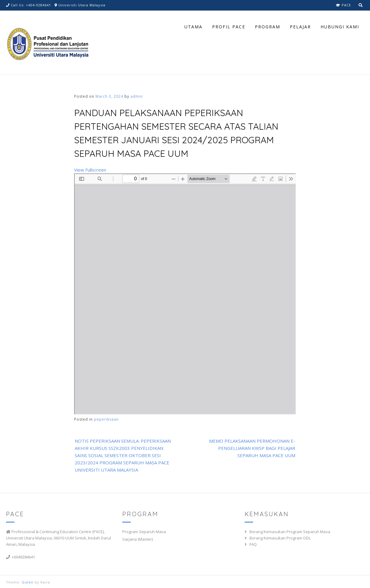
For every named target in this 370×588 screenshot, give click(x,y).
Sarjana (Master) (138, 539)
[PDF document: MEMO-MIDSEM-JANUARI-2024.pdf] (185, 294)
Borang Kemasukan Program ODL (280, 538)
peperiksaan (106, 419)
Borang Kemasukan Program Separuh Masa (290, 532)
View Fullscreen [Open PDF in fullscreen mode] (90, 170)
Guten (28, 582)
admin (137, 96)
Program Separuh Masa (144, 532)
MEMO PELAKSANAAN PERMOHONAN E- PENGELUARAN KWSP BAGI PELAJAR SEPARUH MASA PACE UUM (252, 448)
